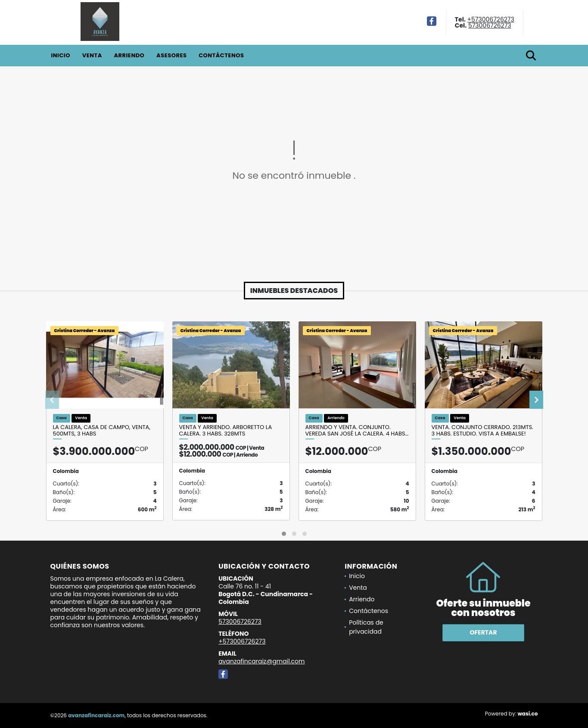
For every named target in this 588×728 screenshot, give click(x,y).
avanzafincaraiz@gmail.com (261, 661)
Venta (92, 55)
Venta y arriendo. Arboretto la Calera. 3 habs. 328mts (226, 431)
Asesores (171, 55)
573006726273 (490, 25)
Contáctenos (221, 55)
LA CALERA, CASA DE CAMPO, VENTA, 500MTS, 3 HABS (102, 431)
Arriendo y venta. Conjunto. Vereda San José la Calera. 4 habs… (357, 431)
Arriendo (129, 55)
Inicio (61, 55)
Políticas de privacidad (366, 627)
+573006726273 (490, 19)
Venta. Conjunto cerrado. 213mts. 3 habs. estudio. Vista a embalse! (482, 431)
